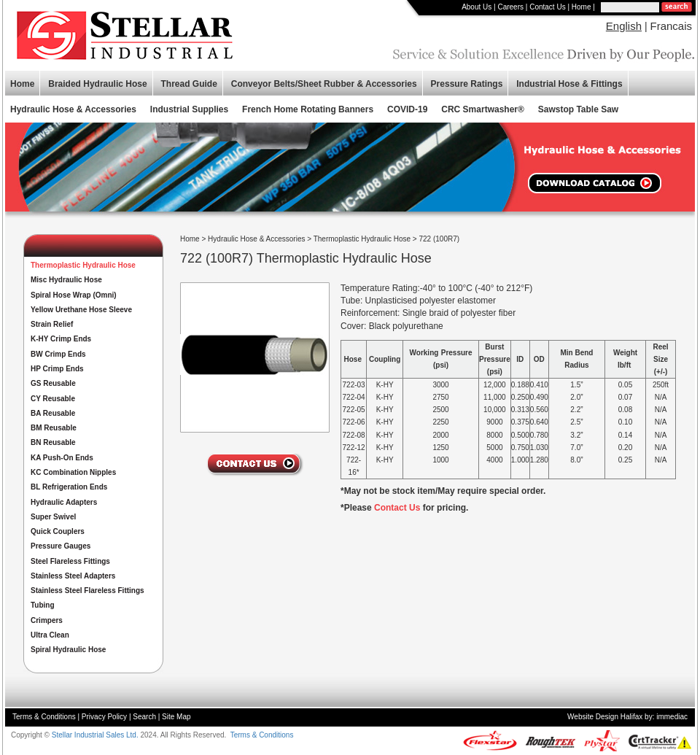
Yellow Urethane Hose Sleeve (81, 310)
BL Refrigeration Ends (69, 487)
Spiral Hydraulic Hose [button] (68, 650)
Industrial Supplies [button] (189, 109)
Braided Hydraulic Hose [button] (97, 84)
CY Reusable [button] (53, 399)
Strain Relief (52, 324)
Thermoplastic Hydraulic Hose (362, 239)
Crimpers (47, 620)
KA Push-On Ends (62, 458)
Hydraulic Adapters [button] (64, 502)
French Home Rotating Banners (308, 109)
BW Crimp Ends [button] (58, 354)
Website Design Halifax (605, 717)
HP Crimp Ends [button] (57, 369)
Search (144, 717)
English (624, 26)
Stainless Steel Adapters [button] (73, 576)
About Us (477, 7)
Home (582, 7)
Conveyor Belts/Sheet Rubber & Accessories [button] (324, 84)
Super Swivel (53, 517)
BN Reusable (53, 442)
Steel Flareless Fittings (70, 561)
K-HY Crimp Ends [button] (61, 339)
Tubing (43, 605)
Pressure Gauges (61, 546)
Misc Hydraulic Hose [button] (66, 280)
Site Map (176, 717)
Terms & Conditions (44, 717)
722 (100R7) (440, 239)
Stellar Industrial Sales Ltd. (95, 735)
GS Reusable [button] (53, 383)
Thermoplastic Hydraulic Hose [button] (83, 265)
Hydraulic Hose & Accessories (256, 239)
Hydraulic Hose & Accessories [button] (73, 109)
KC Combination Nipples (73, 472)
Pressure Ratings (467, 84)
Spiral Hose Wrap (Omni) (74, 295)
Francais (671, 26)
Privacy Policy (104, 717)
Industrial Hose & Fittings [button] (569, 84)
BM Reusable (54, 428)
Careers (510, 7)
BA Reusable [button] (53, 413)
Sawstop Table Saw (578, 109)
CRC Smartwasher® (483, 109)
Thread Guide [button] (189, 84)
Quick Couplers (58, 531)
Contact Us (547, 7)
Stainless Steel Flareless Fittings (87, 591)
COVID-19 (407, 109)
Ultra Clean (50, 635)
